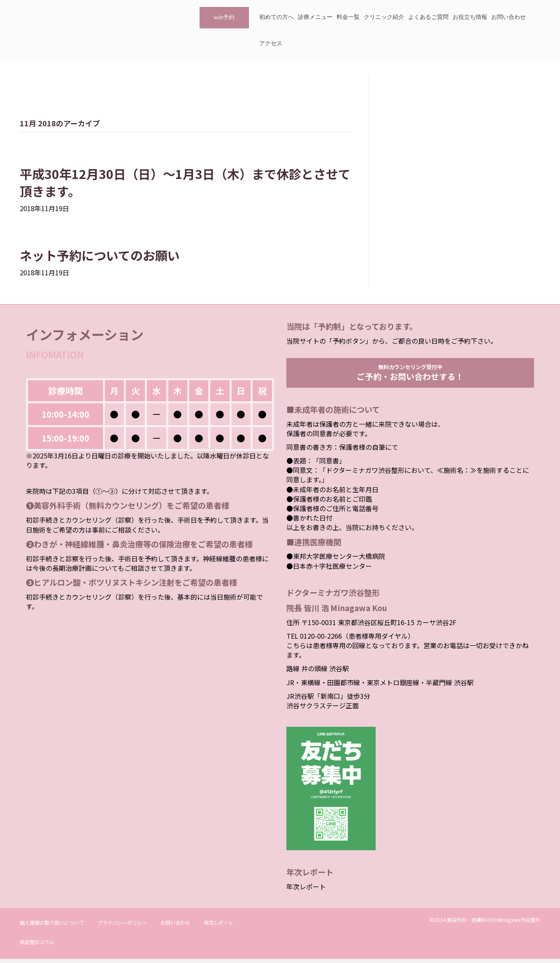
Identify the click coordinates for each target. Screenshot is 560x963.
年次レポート (306, 891)
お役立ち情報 (470, 17)
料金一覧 (348, 17)
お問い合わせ (509, 17)
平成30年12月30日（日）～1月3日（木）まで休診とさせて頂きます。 (185, 182)
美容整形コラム (37, 946)
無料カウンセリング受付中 (410, 374)
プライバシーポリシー (122, 927)
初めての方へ (277, 17)
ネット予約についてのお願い (100, 255)
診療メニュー (315, 17)
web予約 (224, 17)
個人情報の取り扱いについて (52, 927)
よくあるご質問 (428, 17)
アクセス (271, 43)
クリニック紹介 (384, 17)
